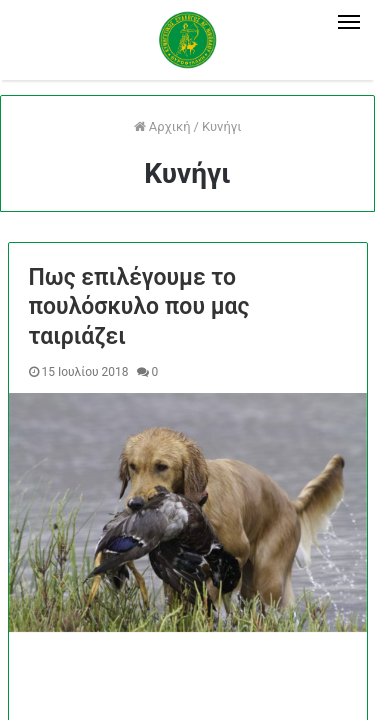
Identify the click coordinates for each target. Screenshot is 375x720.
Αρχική (162, 126)
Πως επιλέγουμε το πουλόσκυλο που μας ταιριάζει (139, 307)
